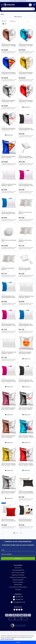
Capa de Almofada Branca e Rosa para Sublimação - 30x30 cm (26, 185)
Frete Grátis (18, 589)
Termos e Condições (18, 582)
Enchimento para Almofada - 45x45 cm (8, 269)
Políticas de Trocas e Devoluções (18, 577)
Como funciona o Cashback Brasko (18, 587)
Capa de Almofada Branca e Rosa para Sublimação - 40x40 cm (9, 325)
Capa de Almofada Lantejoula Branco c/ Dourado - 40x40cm (9, 464)
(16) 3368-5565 (18, 597)
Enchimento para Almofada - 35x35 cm (25, 213)
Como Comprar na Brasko (18, 573)
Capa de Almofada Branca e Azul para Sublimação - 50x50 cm (8, 297)
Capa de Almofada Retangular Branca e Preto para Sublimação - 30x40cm (26, 492)
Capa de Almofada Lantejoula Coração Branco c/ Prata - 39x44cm (8, 101)
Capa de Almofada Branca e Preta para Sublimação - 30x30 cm (26, 129)
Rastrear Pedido (18, 585)
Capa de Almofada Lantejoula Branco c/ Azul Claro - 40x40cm (26, 437)
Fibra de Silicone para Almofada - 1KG (9, 241)
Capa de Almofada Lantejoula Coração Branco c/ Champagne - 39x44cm (9, 45)
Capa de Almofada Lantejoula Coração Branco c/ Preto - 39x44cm (8, 129)
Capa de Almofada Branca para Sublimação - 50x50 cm (26, 297)
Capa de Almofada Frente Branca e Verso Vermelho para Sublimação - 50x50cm (9, 520)
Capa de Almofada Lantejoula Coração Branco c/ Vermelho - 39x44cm (26, 101)
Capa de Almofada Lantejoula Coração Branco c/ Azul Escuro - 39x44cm (9, 73)
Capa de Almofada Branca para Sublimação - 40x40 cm (9, 353)
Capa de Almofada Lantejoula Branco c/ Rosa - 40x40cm (8, 409)
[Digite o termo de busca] (16, 9)
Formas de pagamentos (18, 570)
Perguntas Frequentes (18, 580)
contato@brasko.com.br (18, 602)
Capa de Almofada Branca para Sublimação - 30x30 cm (9, 185)
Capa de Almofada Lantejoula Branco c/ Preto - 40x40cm (26, 409)
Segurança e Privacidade (18, 575)
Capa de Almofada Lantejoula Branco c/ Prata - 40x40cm (8, 492)
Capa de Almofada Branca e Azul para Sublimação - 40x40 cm (26, 325)
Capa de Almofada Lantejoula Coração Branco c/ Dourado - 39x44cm (26, 73)
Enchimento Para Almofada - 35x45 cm (25, 241)
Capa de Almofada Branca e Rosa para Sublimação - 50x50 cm (9, 381)
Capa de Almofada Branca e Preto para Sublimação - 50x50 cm (26, 381)
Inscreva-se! (18, 558)
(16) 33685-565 (18, 599)
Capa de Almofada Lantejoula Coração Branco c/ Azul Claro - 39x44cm (26, 45)
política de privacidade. (7, 639)
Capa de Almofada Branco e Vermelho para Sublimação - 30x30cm (25, 520)
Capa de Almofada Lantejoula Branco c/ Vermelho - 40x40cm (26, 464)
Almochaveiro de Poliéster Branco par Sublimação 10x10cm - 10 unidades (26, 157)
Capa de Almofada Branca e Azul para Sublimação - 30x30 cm (8, 213)
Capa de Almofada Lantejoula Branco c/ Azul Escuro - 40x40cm (8, 157)
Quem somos (18, 568)
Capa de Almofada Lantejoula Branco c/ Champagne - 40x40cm (8, 437)
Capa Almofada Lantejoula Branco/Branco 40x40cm (25, 353)
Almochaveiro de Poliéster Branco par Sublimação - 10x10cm (25, 269)
